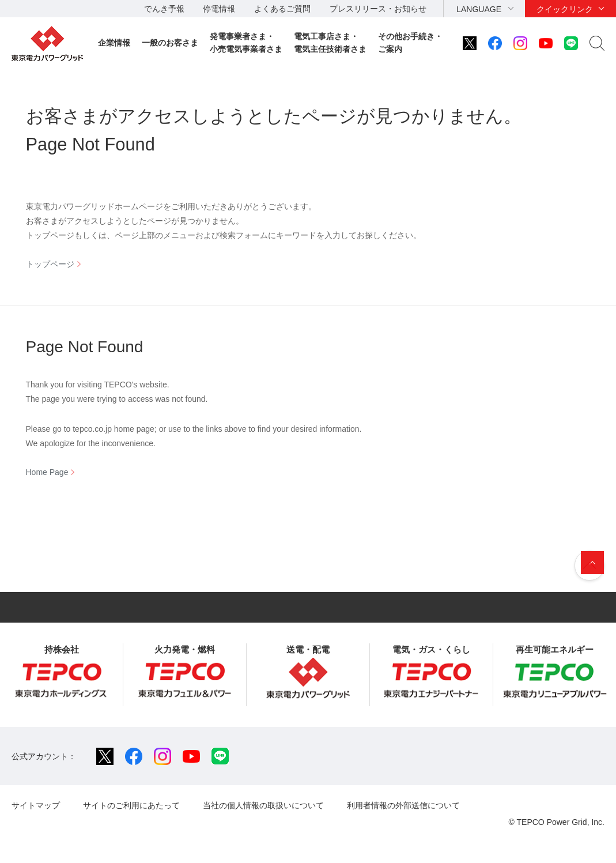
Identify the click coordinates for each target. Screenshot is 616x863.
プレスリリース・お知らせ (378, 9)
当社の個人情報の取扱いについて (263, 805)
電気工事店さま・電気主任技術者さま (330, 43)
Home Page (47, 472)
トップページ (50, 264)
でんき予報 (164, 9)
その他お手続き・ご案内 (410, 43)
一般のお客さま (170, 43)
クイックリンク (565, 9)
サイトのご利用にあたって (131, 805)
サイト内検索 (597, 43)
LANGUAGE (479, 9)
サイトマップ (36, 805)
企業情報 (114, 43)
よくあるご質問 (282, 9)
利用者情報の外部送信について (403, 805)
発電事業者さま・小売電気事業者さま (246, 43)
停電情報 (219, 9)
